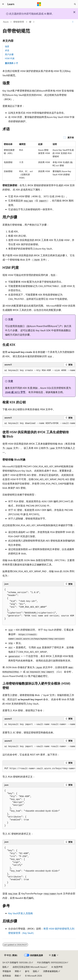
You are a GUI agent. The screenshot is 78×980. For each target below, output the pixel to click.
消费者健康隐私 (51, 971)
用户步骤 (9, 54)
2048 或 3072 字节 (15, 392)
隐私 (5, 967)
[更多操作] (73, 22)
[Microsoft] (39, 4)
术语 (7, 50)
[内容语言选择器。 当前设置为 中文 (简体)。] (11, 955)
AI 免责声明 (57, 967)
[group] (39, 371)
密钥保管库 (19, 22)
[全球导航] (3, 4)
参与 (27, 971)
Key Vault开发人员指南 (21, 913)
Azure (6, 22)
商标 (17, 976)
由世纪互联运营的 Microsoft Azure (29, 967)
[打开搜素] (75, 4)
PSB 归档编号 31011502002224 (52, 962)
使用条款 (7, 976)
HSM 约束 (10, 58)
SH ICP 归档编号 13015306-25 (17, 962)
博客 (17, 971)
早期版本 (7, 971)
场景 (7, 46)
